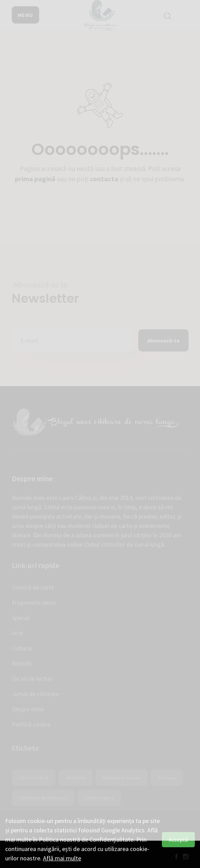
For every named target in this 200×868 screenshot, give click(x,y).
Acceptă (178, 840)
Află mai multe (62, 858)
